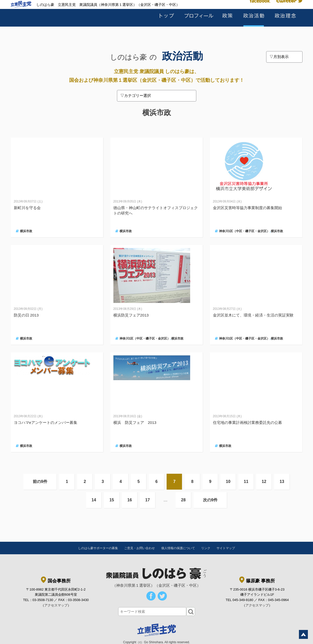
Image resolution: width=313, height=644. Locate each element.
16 (130, 500)
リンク (206, 548)
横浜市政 (26, 231)
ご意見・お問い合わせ (139, 548)
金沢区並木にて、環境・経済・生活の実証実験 (253, 315)
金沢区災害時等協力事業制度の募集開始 (247, 208)
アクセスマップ (56, 605)
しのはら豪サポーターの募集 (98, 548)
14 (94, 500)
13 (282, 482)
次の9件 (210, 500)
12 (264, 482)
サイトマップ (226, 548)
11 (246, 482)
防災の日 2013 (26, 315)
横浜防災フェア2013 (131, 315)
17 (148, 500)
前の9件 (40, 482)
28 (184, 500)
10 (228, 482)
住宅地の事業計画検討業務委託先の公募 (247, 422)
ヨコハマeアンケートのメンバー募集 (46, 422)
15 (112, 500)
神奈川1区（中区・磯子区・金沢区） (245, 231)
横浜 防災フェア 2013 (135, 422)
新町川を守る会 (27, 208)
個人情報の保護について (178, 548)
